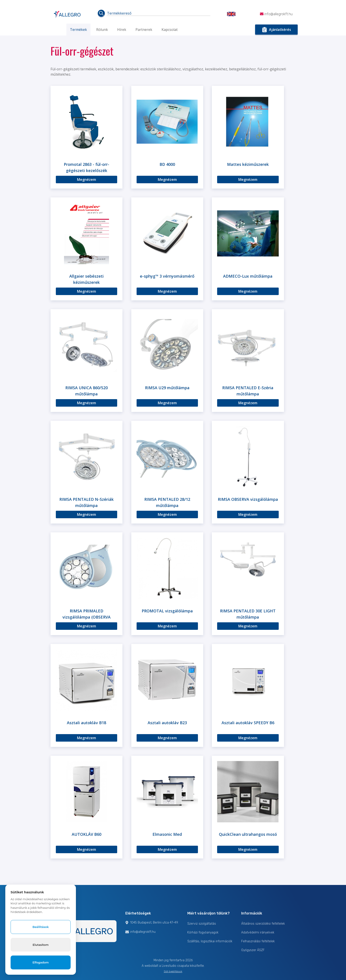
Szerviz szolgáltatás (202, 924)
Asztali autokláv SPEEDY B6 (248, 723)
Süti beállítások (173, 971)
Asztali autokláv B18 (86, 723)
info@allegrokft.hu (276, 14)
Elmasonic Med (167, 834)
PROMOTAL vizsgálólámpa (167, 611)
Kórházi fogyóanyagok (203, 932)
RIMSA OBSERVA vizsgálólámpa (248, 499)
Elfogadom (41, 962)
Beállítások (40, 926)
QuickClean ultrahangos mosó (248, 834)
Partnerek (144, 30)
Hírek (122, 30)
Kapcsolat (170, 30)
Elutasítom (41, 944)
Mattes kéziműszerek (248, 164)
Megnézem (86, 180)
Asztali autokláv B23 (167, 723)
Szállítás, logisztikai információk (210, 941)
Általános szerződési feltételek (263, 924)
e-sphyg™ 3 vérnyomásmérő (167, 276)
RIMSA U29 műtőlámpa (167, 388)
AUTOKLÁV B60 (86, 834)
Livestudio (169, 966)
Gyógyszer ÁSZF (253, 950)
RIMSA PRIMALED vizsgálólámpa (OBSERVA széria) (86, 617)
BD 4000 (167, 164)
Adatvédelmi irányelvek (258, 932)
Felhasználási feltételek (258, 941)
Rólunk (102, 30)
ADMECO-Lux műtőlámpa (248, 276)
